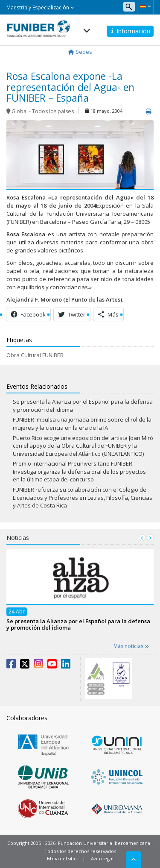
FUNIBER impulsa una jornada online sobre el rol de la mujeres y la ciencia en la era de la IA (82, 424)
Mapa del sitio (62, 858)
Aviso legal (102, 858)
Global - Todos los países (43, 111)
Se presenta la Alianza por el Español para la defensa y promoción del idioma (78, 624)
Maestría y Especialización (40, 7)
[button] (145, 6)
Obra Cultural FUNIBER (35, 355)
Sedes (80, 52)
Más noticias (131, 646)
